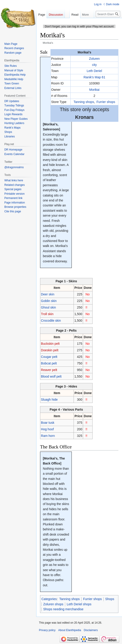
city (94, 65)
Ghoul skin (48, 307)
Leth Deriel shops (79, 604)
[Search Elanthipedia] (108, 14)
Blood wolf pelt (51, 376)
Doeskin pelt (50, 350)
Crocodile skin (51, 321)
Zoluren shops (53, 604)
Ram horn (48, 436)
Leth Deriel (94, 71)
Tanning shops (84, 102)
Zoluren (94, 59)
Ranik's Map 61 (94, 77)
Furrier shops (106, 102)
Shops (110, 599)
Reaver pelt (49, 370)
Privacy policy (47, 630)
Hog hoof (47, 429)
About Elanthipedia (70, 630)
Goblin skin (49, 301)
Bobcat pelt (49, 363)
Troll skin (47, 314)
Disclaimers (91, 630)
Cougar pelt (49, 357)
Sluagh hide (49, 400)
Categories (49, 599)
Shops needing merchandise (63, 609)
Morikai (94, 90)
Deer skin (48, 294)
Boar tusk (48, 423)
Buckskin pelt (50, 344)
